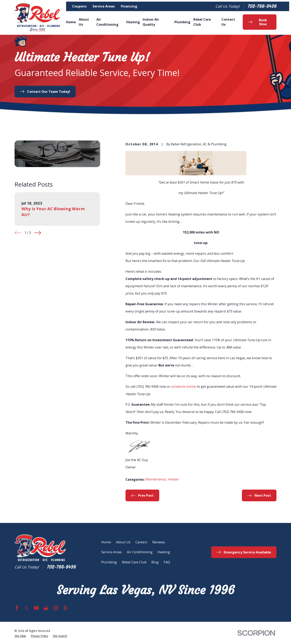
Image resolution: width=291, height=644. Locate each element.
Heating (164, 552)
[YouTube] (36, 608)
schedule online (184, 386)
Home (106, 542)
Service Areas (104, 6)
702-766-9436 (262, 6)
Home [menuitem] (71, 22)
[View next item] (38, 233)
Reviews (159, 542)
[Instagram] (56, 608)
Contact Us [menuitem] (228, 22)
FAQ (167, 562)
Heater (173, 479)
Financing (129, 6)
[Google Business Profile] (46, 608)
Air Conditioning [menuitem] (107, 22)
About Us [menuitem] (84, 22)
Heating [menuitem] (133, 22)
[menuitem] (20, 636)
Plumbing (109, 562)
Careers (141, 542)
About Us (123, 542)
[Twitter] (27, 608)
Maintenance (156, 479)
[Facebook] (17, 608)
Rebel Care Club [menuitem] (202, 22)
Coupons (79, 6)
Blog (155, 562)
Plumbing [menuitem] (182, 22)
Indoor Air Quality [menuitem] (151, 22)
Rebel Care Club (134, 562)
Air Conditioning (140, 552)
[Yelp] (65, 608)
